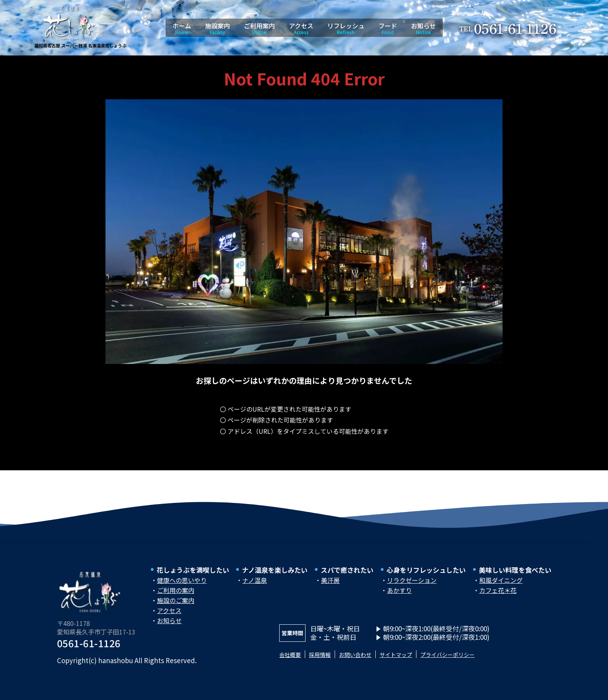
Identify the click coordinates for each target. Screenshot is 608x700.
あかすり (399, 594)
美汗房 (330, 584)
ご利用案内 (259, 28)
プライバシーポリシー (477, 658)
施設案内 (218, 28)
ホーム (182, 28)
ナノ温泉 (255, 584)
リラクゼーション (412, 584)
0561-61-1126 (89, 647)
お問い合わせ (368, 658)
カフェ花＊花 (498, 594)
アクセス (301, 28)
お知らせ (423, 28)
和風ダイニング (501, 584)
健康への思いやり (182, 584)
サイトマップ (416, 658)
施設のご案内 (176, 604)
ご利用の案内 (176, 594)
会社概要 (292, 658)
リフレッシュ (346, 28)
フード (388, 28)
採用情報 (327, 658)
